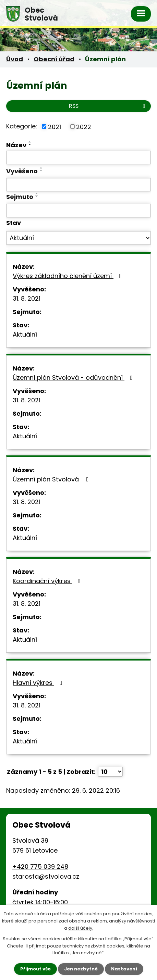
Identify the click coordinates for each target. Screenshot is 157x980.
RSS (108, 106)
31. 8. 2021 (27, 298)
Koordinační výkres (48, 581)
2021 (55, 127)
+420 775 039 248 (40, 866)
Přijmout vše (35, 969)
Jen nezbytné (81, 969)
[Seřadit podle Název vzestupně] (30, 142)
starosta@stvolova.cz (46, 876)
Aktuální (25, 334)
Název (16, 145)
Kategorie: (22, 126)
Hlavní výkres (39, 683)
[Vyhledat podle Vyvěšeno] (78, 185)
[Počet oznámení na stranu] (110, 772)
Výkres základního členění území (69, 276)
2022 (84, 127)
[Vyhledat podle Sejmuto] (78, 211)
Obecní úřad (54, 59)
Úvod (15, 59)
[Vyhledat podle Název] (78, 158)
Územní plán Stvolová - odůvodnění (74, 378)
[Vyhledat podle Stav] (78, 238)
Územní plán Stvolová (52, 479)
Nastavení (124, 969)
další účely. (81, 928)
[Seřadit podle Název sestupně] (30, 145)
